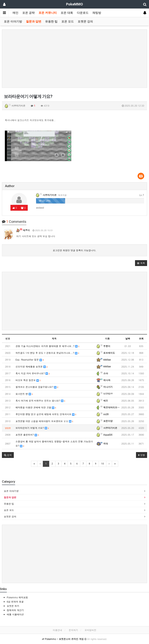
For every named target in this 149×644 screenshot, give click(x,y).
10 (102, 464)
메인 (16, 13)
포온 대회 (67, 13)
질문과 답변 (34, 21)
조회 (141, 338)
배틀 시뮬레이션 (15, 614)
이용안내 (57, 630)
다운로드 (83, 13)
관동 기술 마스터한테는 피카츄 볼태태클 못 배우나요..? (47, 346)
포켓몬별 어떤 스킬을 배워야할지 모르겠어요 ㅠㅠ (44, 421)
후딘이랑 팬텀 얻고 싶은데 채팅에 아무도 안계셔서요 (46, 414)
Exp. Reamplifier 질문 (30, 360)
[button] (141, 263)
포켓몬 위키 (13, 606)
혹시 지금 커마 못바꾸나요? (33, 373)
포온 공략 (28, 13)
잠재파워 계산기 (15, 610)
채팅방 (97, 13)
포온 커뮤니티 (48, 13)
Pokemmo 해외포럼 (17, 597)
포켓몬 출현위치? (27, 435)
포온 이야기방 (13, 21)
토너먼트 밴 (24, 394)
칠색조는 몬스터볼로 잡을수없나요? (37, 387)
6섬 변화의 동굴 (15, 602)
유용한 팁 (51, 21)
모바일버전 (90, 630)
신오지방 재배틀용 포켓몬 (31, 366)
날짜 (128, 338)
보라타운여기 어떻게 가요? (32, 428)
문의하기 (73, 630)
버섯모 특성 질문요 (28, 380)
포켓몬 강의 (85, 21)
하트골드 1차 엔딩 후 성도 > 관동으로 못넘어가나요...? (47, 353)
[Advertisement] (74, 59)
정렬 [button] (142, 455)
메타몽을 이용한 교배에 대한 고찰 (36, 407)
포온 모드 (68, 21)
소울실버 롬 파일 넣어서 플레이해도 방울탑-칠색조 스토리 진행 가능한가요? (54, 443)
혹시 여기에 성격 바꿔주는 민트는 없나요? (40, 401)
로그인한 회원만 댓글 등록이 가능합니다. (74, 250)
